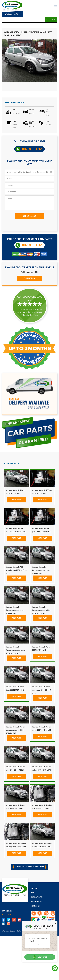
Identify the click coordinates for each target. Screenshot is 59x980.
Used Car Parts (37, 897)
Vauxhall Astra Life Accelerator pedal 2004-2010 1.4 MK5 (15, 610)
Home (33, 893)
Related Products (11, 464)
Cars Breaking (37, 902)
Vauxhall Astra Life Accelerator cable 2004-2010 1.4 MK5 (41, 570)
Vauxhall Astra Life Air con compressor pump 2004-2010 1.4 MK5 (16, 730)
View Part (17, 500)
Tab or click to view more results (30, 867)
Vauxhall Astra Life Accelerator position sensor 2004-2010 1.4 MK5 (16, 650)
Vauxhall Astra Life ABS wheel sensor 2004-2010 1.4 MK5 (16, 570)
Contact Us (36, 906)
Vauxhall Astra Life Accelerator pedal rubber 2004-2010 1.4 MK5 (41, 610)
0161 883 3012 (32, 149)
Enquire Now (29, 278)
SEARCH (52, 20)
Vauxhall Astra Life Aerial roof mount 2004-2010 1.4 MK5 (42, 690)
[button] (29, 869)
